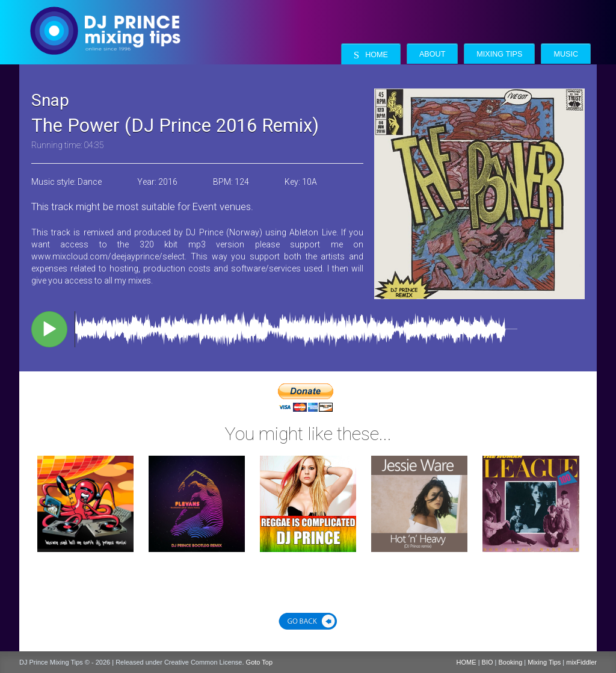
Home (371, 55)
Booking (511, 662)
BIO (488, 662)
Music (566, 54)
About (432, 54)
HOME (467, 662)
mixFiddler (581, 662)
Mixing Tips (499, 54)
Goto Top (259, 662)
